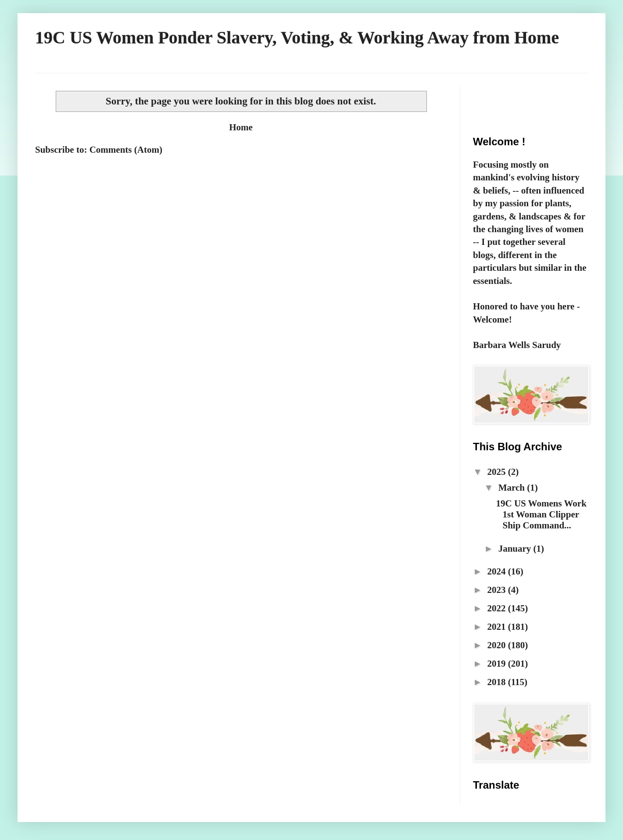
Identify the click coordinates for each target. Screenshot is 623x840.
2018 (497, 682)
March (513, 488)
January (516, 549)
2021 (497, 627)
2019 (497, 664)
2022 (497, 608)
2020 (497, 645)
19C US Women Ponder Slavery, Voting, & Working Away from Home (297, 38)
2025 (497, 472)
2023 (497, 590)
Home (241, 127)
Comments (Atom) (126, 150)
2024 (497, 571)
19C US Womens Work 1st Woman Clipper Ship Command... (541, 514)
